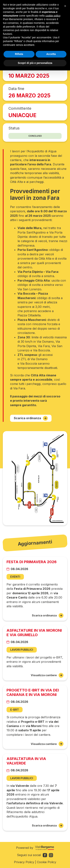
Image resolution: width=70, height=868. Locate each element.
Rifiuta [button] (19, 54)
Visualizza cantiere (47, 675)
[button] (65, 6)
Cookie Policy (47, 862)
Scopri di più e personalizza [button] (35, 63)
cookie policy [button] (53, 16)
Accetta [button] (51, 54)
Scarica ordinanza (31, 418)
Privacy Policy (24, 862)
